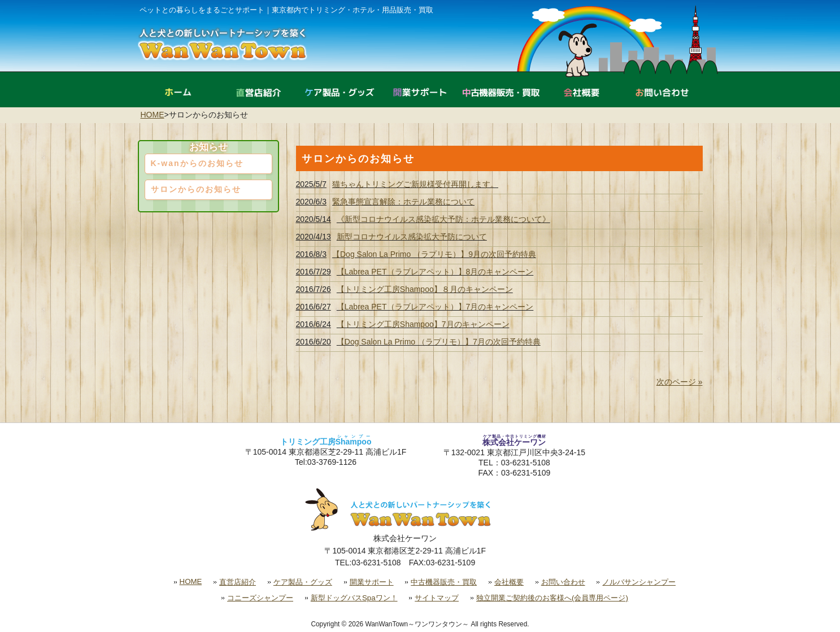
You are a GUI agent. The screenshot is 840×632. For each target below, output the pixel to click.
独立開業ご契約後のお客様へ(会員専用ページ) (552, 598)
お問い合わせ (563, 582)
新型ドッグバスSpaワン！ (354, 598)
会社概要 (509, 582)
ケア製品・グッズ (303, 582)
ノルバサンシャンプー (639, 582)
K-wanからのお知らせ (197, 163)
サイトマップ (437, 598)
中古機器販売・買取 (444, 582)
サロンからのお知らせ (196, 189)
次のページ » (680, 382)
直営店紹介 (238, 582)
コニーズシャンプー (260, 598)
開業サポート (372, 582)
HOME (153, 115)
